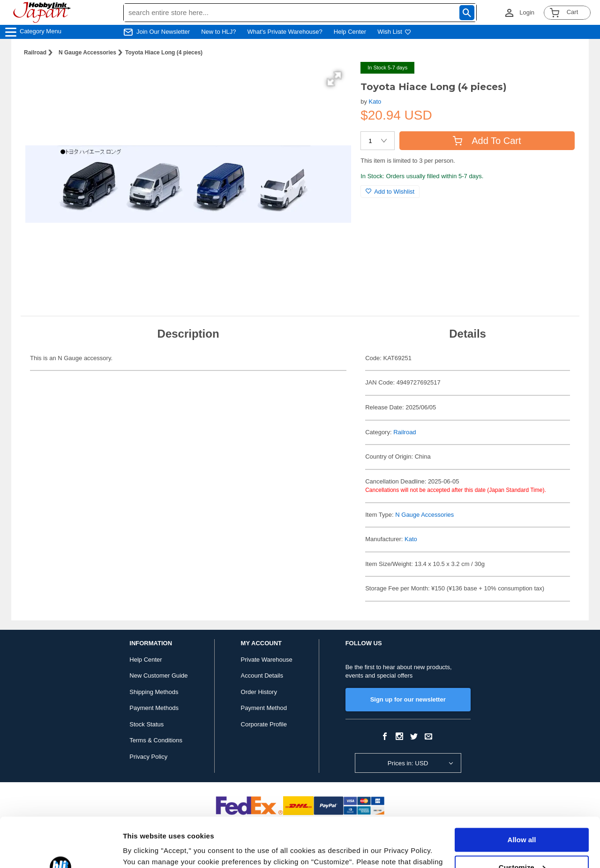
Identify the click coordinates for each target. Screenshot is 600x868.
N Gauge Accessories (87, 53)
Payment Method (264, 708)
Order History (259, 692)
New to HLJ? (218, 32)
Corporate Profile (264, 724)
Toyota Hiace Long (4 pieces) (164, 53)
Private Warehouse (267, 660)
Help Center (350, 32)
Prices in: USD (408, 763)
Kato (375, 102)
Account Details (262, 676)
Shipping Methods (154, 692)
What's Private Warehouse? (285, 32)
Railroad (35, 53)
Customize (522, 818)
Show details (145, 849)
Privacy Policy (148, 757)
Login (527, 12)
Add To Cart (487, 141)
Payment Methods (154, 708)
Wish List (394, 32)
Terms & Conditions (156, 740)
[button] (334, 79)
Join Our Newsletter (163, 32)
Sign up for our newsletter (408, 699)
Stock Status (146, 724)
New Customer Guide (158, 676)
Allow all (522, 790)
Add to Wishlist (390, 192)
